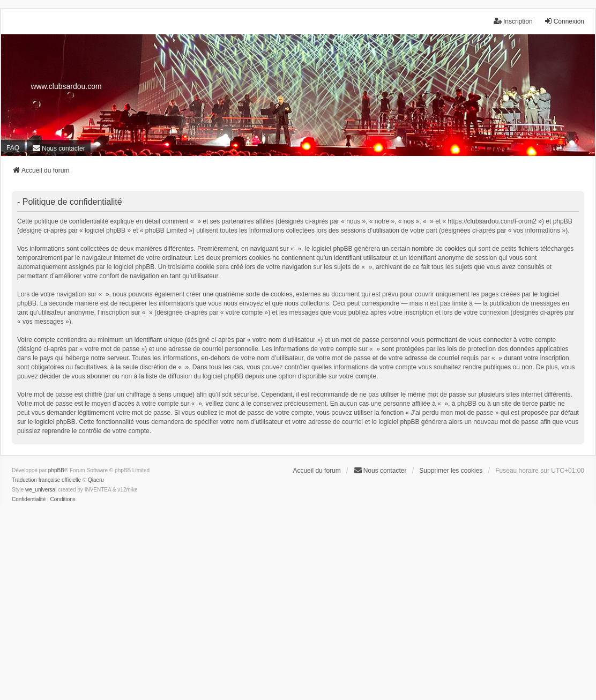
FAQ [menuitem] (13, 148)
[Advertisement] (298, 610)
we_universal (41, 490)
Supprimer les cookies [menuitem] (451, 471)
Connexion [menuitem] (564, 21)
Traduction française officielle (46, 480)
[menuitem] (59, 148)
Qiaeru (96, 480)
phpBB (56, 470)
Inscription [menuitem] (513, 21)
